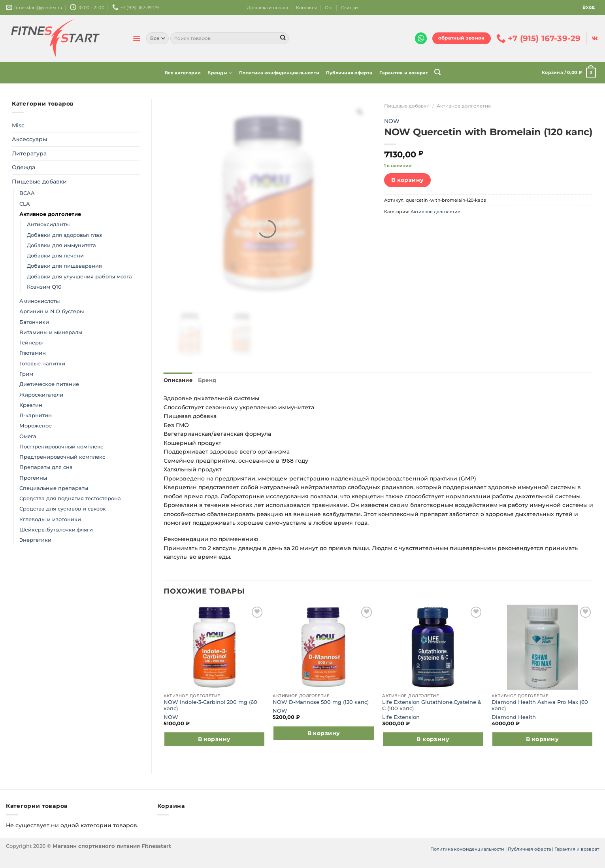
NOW (392, 121)
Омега (28, 436)
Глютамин (33, 353)
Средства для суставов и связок (63, 509)
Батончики (34, 322)
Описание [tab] (176, 380)
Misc (18, 125)
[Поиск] (437, 73)
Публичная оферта (349, 73)
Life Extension (401, 716)
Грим (26, 374)
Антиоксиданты (48, 224)
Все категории (183, 73)
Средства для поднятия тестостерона (70, 498)
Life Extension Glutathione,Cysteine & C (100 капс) (432, 704)
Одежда (24, 167)
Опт (329, 8)
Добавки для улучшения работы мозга (79, 277)
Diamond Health (514, 716)
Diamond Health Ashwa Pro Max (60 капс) (540, 704)
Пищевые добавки (39, 182)
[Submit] (283, 38)
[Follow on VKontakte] (595, 38)
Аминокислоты (40, 301)
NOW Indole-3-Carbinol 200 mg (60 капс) (210, 704)
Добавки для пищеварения (64, 266)
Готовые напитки (42, 364)
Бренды (220, 73)
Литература (29, 153)
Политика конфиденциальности (279, 73)
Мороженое (36, 426)
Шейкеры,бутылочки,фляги (56, 530)
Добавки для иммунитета (61, 245)
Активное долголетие (50, 214)
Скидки (350, 8)
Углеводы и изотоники (50, 519)
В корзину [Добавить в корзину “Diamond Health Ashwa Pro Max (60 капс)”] (542, 738)
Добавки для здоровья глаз (64, 235)
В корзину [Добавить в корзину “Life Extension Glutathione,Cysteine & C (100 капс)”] (433, 738)
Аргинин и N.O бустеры (52, 311)
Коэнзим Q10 (44, 287)
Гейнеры (31, 343)
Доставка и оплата (268, 8)
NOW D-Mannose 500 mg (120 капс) (321, 701)
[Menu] (137, 38)
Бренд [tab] (202, 380)
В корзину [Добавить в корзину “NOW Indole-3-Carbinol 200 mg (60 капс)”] (214, 738)
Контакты (306, 8)
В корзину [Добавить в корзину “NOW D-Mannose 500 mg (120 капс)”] (324, 732)
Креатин (31, 405)
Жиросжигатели (41, 395)
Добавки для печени (55, 256)
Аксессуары (29, 139)
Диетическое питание (49, 384)
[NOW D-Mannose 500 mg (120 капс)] (323, 646)
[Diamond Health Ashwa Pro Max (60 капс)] (542, 646)
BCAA (27, 193)
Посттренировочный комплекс (61, 447)
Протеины (33, 478)
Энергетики (35, 540)
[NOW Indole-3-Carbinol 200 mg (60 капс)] (214, 646)
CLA (25, 204)
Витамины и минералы (51, 332)
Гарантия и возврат (404, 73)
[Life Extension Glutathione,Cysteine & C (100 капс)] (433, 646)
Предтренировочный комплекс (62, 457)
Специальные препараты (54, 488)
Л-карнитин (36, 415)
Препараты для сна (46, 467)
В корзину (408, 180)
